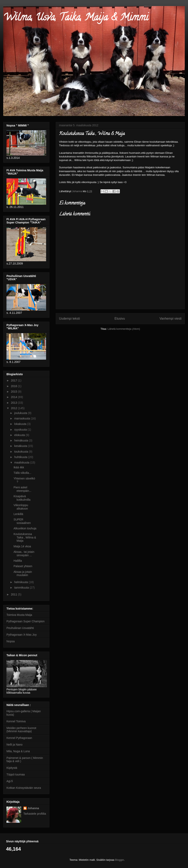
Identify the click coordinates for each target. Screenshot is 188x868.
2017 (14, 380)
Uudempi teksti (69, 319)
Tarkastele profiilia (35, 814)
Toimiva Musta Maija (19, 615)
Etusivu (120, 319)
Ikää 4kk (19, 467)
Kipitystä (12, 768)
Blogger (119, 860)
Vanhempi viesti (171, 319)
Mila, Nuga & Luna (18, 751)
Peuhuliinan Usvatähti (20, 628)
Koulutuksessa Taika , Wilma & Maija (25, 537)
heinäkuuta (21, 440)
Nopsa (11, 641)
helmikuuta (21, 582)
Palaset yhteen (23, 566)
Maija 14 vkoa (22, 546)
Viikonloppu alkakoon (21, 507)
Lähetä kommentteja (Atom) (124, 329)
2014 (14, 397)
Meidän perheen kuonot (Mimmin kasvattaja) (21, 730)
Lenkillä (18, 514)
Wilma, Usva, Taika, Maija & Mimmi (76, 18)
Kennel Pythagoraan (19, 738)
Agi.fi (10, 781)
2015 (14, 392)
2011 (14, 594)
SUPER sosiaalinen (22, 521)
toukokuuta (21, 452)
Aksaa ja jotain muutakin (23, 574)
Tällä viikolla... (22, 473)
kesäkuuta (21, 446)
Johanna (33, 808)
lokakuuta (21, 424)
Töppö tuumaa (16, 774)
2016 (14, 386)
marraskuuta (22, 418)
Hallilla (18, 561)
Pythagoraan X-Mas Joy (22, 635)
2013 (14, 403)
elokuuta (20, 435)
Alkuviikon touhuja (25, 528)
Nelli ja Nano (14, 745)
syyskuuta (21, 430)
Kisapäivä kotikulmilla (22, 498)
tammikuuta (22, 588)
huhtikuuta (21, 457)
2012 (14, 408)
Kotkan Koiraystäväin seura (24, 788)
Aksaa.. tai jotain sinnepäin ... (24, 554)
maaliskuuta (22, 462)
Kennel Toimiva (16, 721)
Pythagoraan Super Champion (25, 621)
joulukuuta (21, 413)
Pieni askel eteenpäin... (22, 489)
